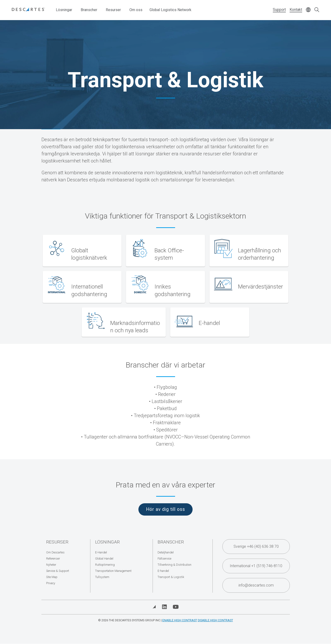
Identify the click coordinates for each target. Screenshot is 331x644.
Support (279, 10)
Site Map (52, 577)
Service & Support (58, 571)
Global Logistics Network (170, 10)
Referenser (53, 559)
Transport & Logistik (171, 577)
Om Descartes (55, 552)
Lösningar (64, 10)
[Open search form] (317, 10)
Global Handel (104, 559)
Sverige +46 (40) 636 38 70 (256, 546)
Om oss (136, 10)
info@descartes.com (256, 585)
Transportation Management (113, 571)
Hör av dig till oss (165, 509)
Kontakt (296, 10)
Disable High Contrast (215, 620)
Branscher (89, 10)
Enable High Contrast (180, 620)
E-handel (163, 571)
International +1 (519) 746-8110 (256, 566)
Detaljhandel (166, 552)
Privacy (51, 583)
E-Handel (101, 552)
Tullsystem (102, 577)
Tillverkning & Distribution (174, 565)
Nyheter (51, 565)
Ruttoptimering (105, 565)
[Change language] (308, 10)
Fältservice (164, 559)
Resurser (113, 10)
